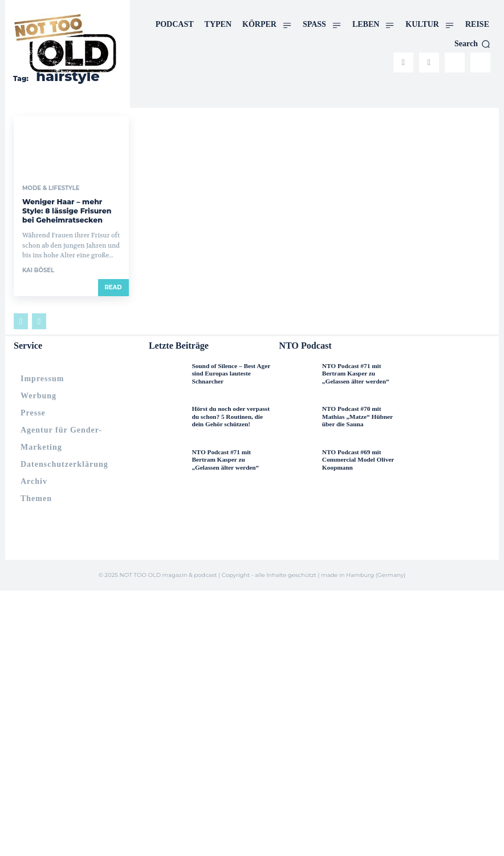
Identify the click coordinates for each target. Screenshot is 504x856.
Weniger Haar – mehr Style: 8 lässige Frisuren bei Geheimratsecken (65, 211)
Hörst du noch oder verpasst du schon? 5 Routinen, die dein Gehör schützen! (229, 415)
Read (113, 286)
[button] (472, 44)
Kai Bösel (38, 269)
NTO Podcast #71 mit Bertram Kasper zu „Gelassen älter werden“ (232, 458)
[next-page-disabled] (39, 320)
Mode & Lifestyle (51, 188)
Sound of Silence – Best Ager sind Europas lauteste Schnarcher (230, 372)
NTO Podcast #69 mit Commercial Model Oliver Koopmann (357, 458)
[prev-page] (21, 320)
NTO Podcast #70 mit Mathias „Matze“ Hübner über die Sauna (363, 415)
